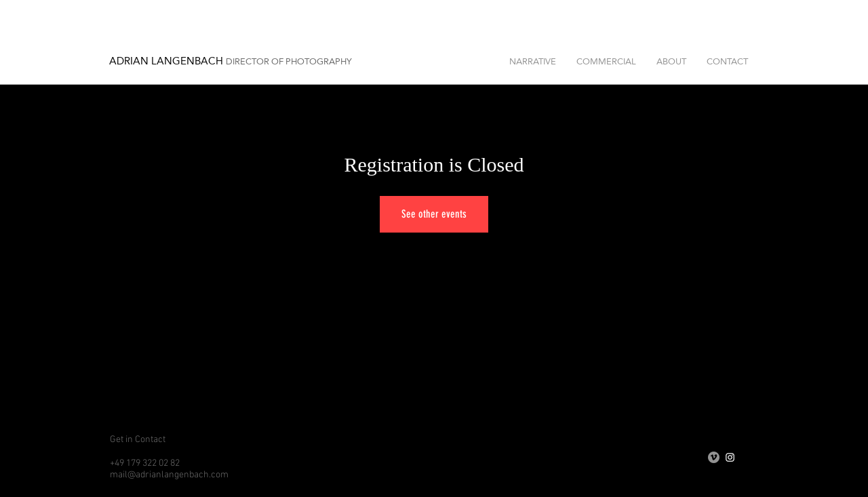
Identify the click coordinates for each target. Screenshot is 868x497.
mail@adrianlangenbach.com (169, 475)
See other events (434, 214)
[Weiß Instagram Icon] (730, 457)
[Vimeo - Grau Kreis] (714, 457)
